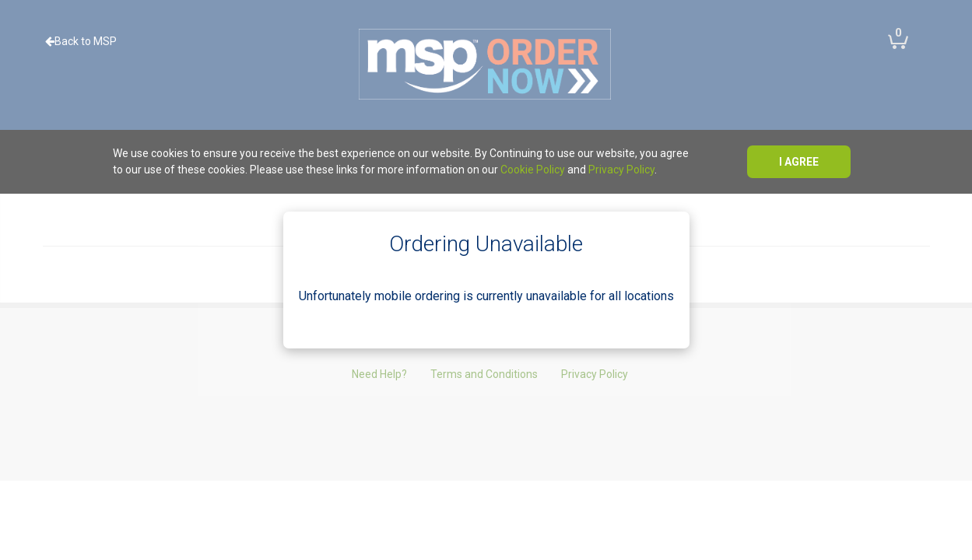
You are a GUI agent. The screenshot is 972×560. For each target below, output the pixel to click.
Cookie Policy (533, 170)
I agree (799, 162)
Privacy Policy (621, 170)
